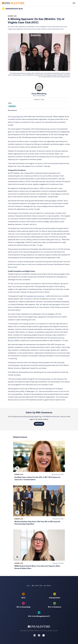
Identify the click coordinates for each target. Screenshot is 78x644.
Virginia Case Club (17, 116)
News (23, 596)
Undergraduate (55, 596)
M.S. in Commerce (55, 605)
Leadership (12, 106)
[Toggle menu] (74, 3)
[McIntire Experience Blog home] (13, 3)
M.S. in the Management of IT (39, 614)
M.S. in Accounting (23, 605)
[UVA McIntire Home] (39, 627)
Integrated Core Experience (35, 296)
